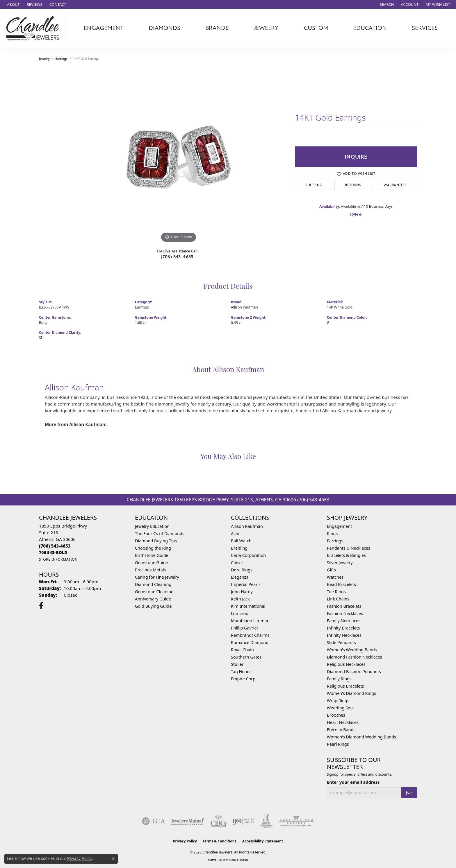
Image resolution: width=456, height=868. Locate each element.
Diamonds (164, 28)
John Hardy (242, 592)
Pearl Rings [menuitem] (338, 744)
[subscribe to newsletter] (409, 793)
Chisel (237, 563)
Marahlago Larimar (250, 621)
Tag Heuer (241, 671)
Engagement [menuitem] (339, 526)
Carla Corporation (248, 555)
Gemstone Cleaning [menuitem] (154, 592)
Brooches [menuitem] (336, 715)
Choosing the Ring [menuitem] (153, 548)
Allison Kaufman (244, 307)
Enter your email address (353, 782)
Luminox (239, 613)
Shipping (314, 185)
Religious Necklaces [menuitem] (346, 664)
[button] (386, 4)
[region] (179, 157)
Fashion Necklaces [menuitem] (345, 613)
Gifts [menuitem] (331, 570)
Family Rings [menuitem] (339, 679)
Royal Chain (242, 650)
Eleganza (240, 577)
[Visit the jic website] (266, 821)
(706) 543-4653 (177, 257)
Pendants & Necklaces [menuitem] (349, 548)
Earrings (62, 59)
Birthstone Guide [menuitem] (152, 555)
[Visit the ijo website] (243, 821)
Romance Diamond (250, 642)
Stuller (237, 664)
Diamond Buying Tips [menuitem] (156, 541)
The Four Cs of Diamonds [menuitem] (160, 533)
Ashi (235, 533)
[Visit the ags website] (296, 821)
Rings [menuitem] (332, 533)
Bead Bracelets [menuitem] (341, 584)
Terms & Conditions (220, 841)
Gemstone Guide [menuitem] (152, 563)
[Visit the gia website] (154, 821)
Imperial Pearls (246, 584)
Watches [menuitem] (335, 577)
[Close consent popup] (113, 859)
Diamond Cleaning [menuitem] (153, 584)
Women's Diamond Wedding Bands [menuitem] (361, 737)
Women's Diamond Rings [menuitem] (351, 693)
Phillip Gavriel (244, 628)
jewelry (44, 59)
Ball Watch (241, 541)
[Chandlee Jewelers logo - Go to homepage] (34, 28)
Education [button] (370, 28)
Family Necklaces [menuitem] (344, 621)
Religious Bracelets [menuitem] (345, 686)
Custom (316, 28)
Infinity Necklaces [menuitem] (344, 635)
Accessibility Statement (263, 841)
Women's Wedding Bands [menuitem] (352, 650)
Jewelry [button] (266, 28)
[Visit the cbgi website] (218, 821)
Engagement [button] (104, 28)
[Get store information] (58, 559)
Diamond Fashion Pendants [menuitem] (354, 671)
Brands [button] (217, 28)
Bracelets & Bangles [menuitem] (346, 555)
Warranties (395, 185)
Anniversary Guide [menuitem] (153, 599)
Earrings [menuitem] (335, 541)
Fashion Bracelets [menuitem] (344, 606)
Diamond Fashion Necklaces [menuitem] (355, 657)
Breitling (239, 548)
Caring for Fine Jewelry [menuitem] (157, 577)
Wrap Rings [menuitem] (338, 701)
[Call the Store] (55, 546)
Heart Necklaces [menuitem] (343, 722)
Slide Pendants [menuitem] (341, 642)
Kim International (248, 606)
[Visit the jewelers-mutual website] (188, 821)
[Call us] (53, 552)
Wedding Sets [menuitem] (340, 708)
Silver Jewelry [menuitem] (340, 563)
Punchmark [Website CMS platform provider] (239, 860)
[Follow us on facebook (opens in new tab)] (41, 606)
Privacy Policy (185, 841)
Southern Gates (246, 657)
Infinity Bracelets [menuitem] (343, 628)
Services (425, 28)
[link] (13, 4)
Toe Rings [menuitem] (336, 592)
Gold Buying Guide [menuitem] (153, 606)
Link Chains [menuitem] (338, 599)
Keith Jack (240, 599)
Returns (353, 185)
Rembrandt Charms (250, 635)
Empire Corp (243, 679)
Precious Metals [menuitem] (150, 570)
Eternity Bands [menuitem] (341, 730)
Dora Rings (242, 570)
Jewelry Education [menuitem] (152, 526)
